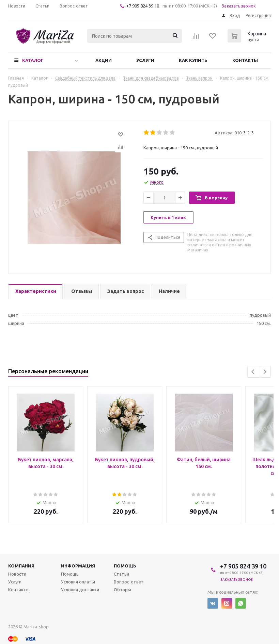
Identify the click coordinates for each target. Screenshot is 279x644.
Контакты (245, 60)
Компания (21, 566)
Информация (78, 566)
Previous (253, 372)
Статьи (121, 574)
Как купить (193, 60)
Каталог (33, 60)
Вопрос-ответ (129, 582)
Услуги (145, 60)
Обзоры (122, 590)
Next (265, 372)
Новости (17, 574)
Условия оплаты (78, 582)
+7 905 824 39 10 (143, 6)
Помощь (125, 566)
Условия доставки (80, 590)
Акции (104, 60)
